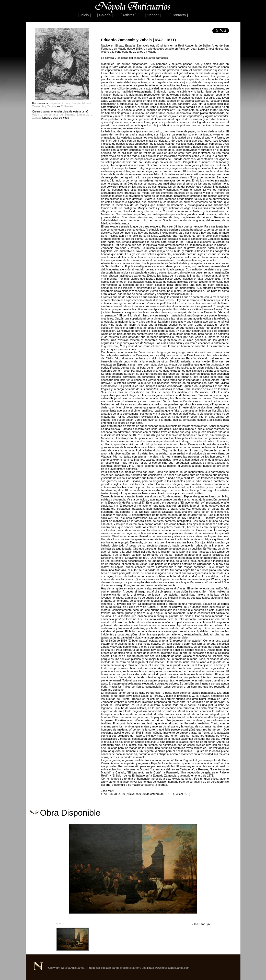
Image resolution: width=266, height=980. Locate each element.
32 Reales (67, 106)
